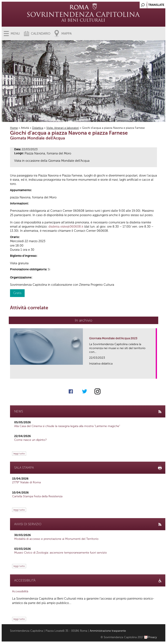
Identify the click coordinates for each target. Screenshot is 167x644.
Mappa (66, 34)
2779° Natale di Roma (26, 482)
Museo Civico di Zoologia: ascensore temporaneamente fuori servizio (61, 553)
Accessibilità (20, 591)
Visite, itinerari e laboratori (63, 128)
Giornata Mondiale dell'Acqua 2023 (113, 338)
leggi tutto (19, 454)
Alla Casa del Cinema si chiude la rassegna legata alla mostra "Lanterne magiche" (67, 426)
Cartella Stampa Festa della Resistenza (37, 496)
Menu (15, 34)
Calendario (41, 34)
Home (14, 128)
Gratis (17, 293)
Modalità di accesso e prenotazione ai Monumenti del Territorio (56, 539)
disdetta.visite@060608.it (66, 227)
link (154, 374)
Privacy (152, 637)
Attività (25, 128)
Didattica (38, 128)
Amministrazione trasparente (108, 631)
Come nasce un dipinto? (30, 440)
